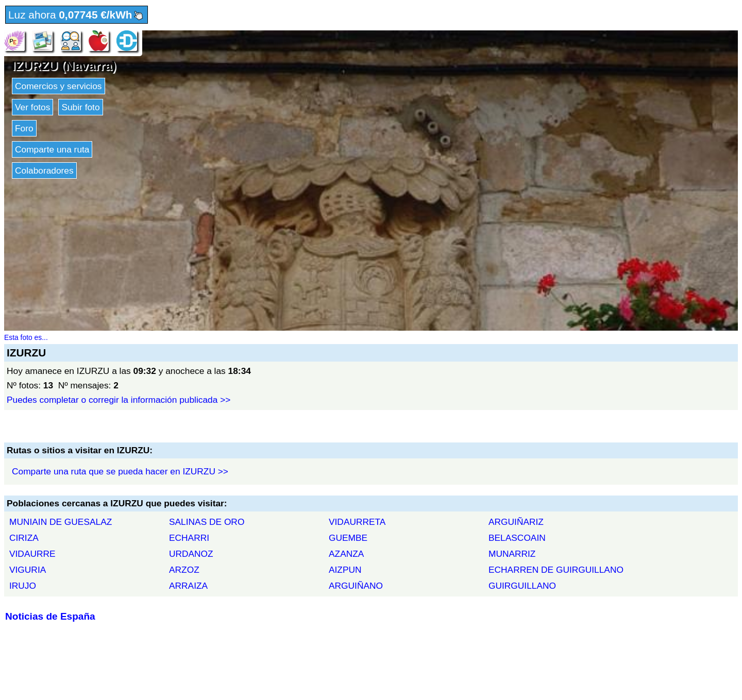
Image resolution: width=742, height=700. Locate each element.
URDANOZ (191, 554)
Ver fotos (32, 107)
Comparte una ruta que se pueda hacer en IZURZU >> (120, 471)
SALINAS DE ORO (207, 522)
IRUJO (23, 586)
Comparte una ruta (52, 149)
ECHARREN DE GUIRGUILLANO (556, 570)
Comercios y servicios (58, 86)
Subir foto (80, 107)
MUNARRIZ (512, 554)
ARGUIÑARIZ (516, 522)
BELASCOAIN (517, 538)
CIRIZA (24, 538)
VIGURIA (28, 570)
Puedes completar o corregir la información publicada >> (119, 400)
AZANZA (346, 554)
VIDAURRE (32, 554)
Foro (24, 128)
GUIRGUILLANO (522, 586)
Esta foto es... (26, 337)
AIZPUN (345, 570)
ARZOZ (184, 570)
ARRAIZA (188, 586)
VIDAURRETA (357, 522)
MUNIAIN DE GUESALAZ (61, 522)
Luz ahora (77, 15)
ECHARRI (189, 538)
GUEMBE (348, 538)
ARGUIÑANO (356, 586)
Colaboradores (44, 170)
